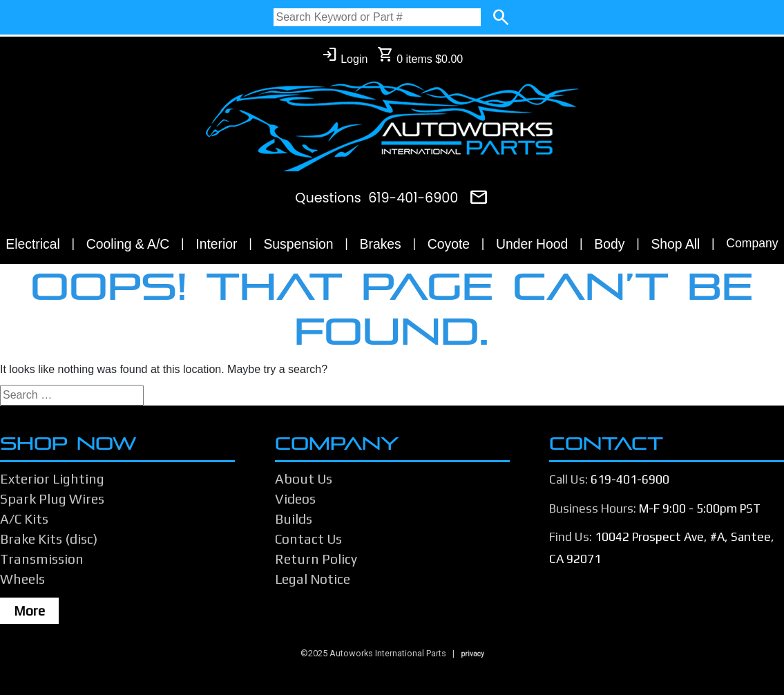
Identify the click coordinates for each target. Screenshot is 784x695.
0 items (420, 56)
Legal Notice (313, 579)
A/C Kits (24, 519)
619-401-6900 (413, 198)
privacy (472, 654)
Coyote (449, 244)
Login (345, 56)
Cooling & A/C (128, 244)
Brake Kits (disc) (49, 539)
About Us (304, 479)
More (29, 611)
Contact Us (308, 539)
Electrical (33, 244)
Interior (216, 244)
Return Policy (316, 559)
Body (609, 244)
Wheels (22, 579)
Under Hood (532, 244)
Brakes (381, 244)
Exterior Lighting (52, 479)
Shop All (675, 244)
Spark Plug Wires (52, 499)
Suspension (298, 244)
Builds (294, 519)
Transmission (42, 559)
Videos (295, 499)
